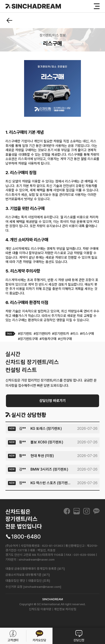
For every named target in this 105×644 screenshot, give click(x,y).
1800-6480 (26, 537)
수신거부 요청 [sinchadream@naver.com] (33, 587)
